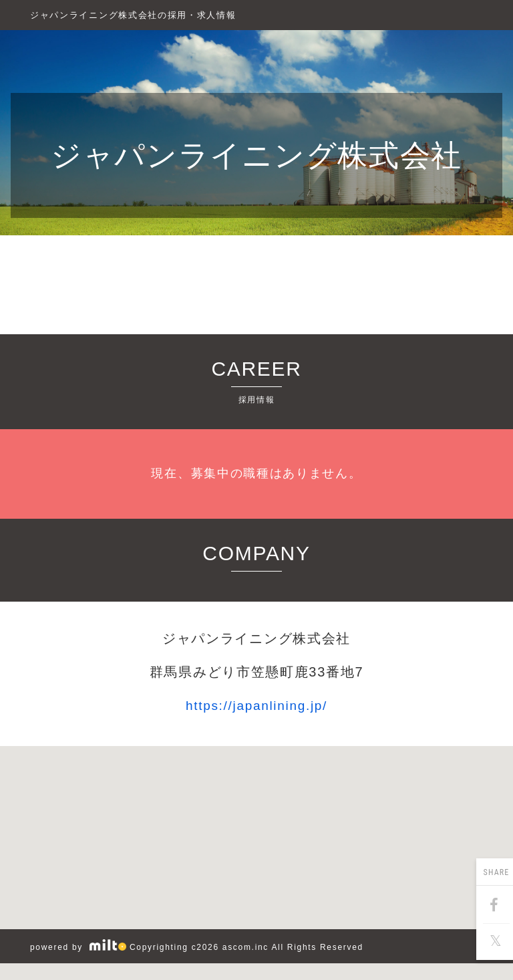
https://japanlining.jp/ (256, 706)
